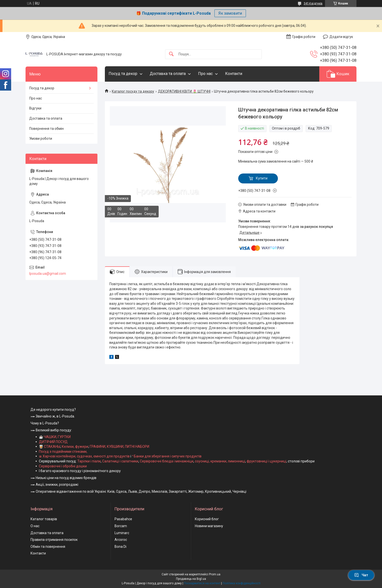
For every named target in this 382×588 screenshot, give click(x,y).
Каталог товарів (44, 519)
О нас (35, 526)
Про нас (205, 74)
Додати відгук (341, 37)
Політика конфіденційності (242, 583)
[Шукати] (171, 54)
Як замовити (230, 13)
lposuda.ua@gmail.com (48, 274)
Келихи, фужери (75, 447)
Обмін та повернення (48, 547)
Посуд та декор (123, 74)
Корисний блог (207, 519)
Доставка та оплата (168, 74)
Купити (262, 178)
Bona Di (120, 547)
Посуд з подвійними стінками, (63, 451)
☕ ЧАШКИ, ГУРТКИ (55, 437)
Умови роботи (41, 138)
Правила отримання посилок (54, 540)
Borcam (121, 526)
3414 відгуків (313, 3)
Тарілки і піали (89, 461)
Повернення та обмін (46, 129)
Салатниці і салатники (120, 461)
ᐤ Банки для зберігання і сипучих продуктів (167, 456)
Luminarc (122, 533)
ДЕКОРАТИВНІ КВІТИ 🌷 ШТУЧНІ (184, 91)
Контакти (234, 74)
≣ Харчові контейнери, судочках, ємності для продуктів (84, 456)
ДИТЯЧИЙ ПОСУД (53, 442)
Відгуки (35, 108)
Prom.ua (215, 574)
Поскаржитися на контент (202, 583)
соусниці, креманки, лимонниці (220, 461)
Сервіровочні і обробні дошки (63, 466)
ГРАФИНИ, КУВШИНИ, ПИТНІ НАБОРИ (119, 447)
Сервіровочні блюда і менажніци (167, 461)
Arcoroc (121, 540)
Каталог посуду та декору (133, 91)
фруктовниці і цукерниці (266, 461)
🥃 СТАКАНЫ (50, 447)
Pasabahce (123, 519)
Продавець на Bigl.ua (191, 579)
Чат (361, 575)
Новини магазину (209, 526)
